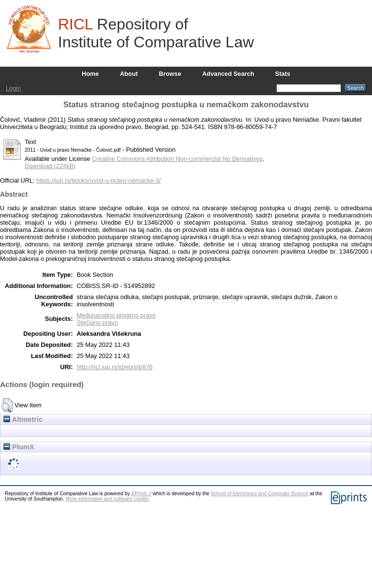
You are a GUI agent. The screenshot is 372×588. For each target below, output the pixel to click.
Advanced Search (228, 74)
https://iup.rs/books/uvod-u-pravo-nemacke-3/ (98, 180)
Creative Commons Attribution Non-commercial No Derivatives (177, 159)
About (129, 74)
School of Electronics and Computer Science (260, 494)
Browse (170, 74)
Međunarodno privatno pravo (116, 315)
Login (13, 88)
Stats (283, 74)
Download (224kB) (50, 166)
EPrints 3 (142, 494)
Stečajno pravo (97, 323)
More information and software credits (107, 499)
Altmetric (23, 419)
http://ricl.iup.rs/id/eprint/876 (115, 367)
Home (90, 74)
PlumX (19, 447)
